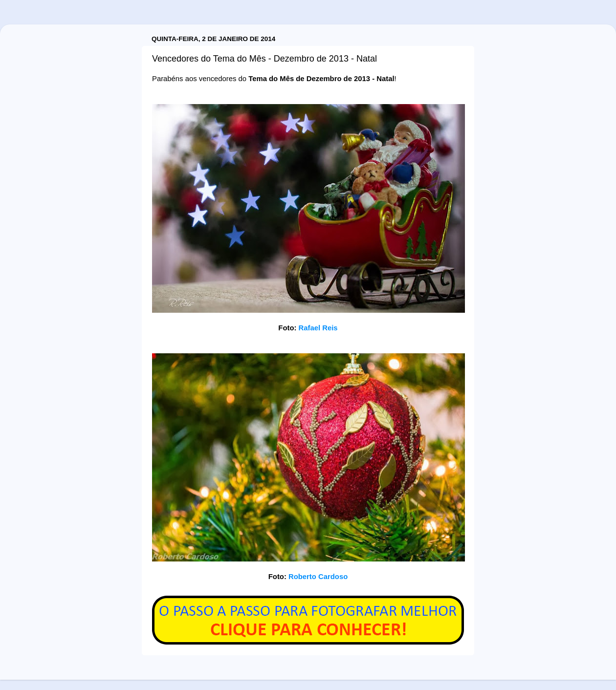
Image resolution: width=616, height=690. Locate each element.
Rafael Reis (318, 328)
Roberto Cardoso (318, 577)
